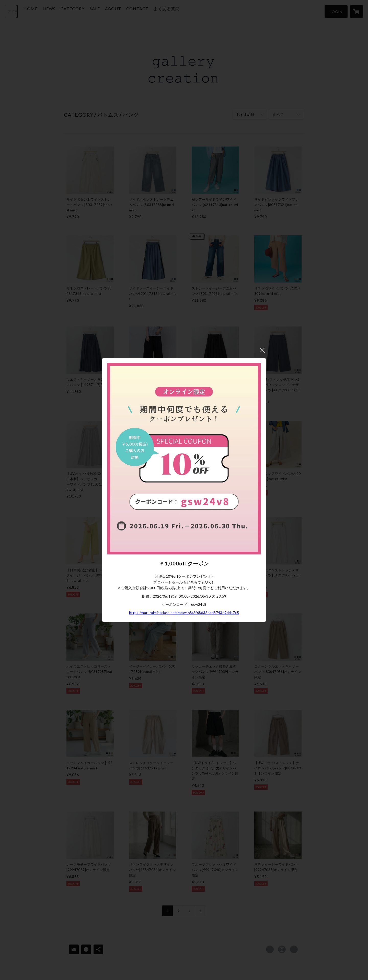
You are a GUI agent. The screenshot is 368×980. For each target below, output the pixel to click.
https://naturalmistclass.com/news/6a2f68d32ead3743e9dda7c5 (184, 613)
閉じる (262, 350)
